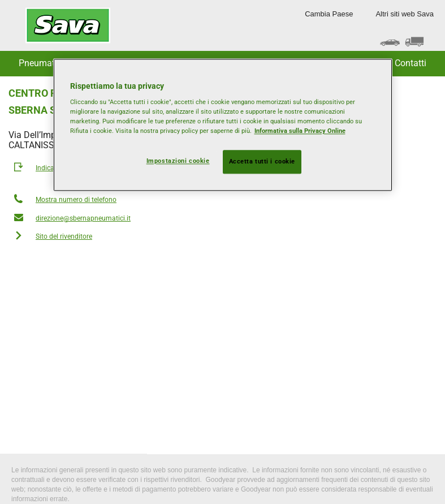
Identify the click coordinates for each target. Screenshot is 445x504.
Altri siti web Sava (405, 14)
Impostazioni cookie (178, 161)
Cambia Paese (329, 14)
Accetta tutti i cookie (262, 162)
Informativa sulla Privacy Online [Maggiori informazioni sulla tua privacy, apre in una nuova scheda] (300, 131)
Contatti (411, 63)
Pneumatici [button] (41, 63)
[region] (223, 125)
